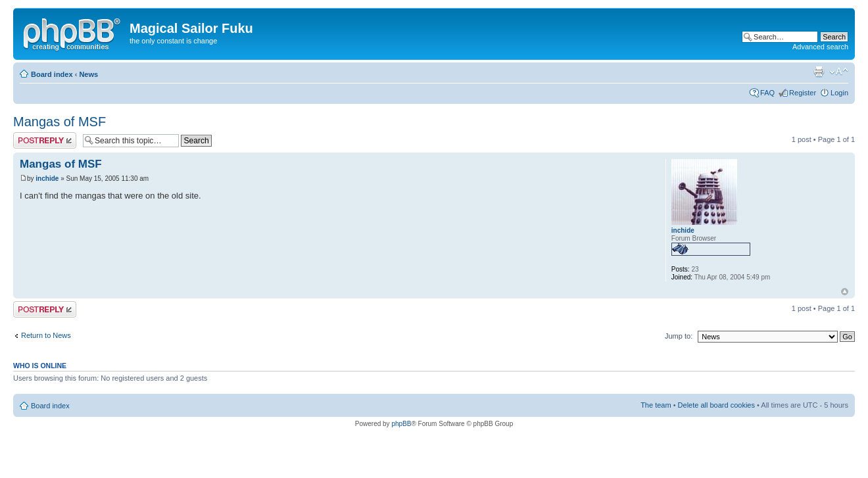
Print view (819, 72)
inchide (47, 179)
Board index (52, 74)
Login (839, 93)
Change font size (839, 72)
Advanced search (820, 47)
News (88, 74)
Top (845, 292)
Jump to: (679, 336)
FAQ (767, 93)
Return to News (46, 335)
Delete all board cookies (716, 405)
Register (803, 93)
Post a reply (45, 140)
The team (656, 405)
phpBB (401, 424)
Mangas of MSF (60, 122)
